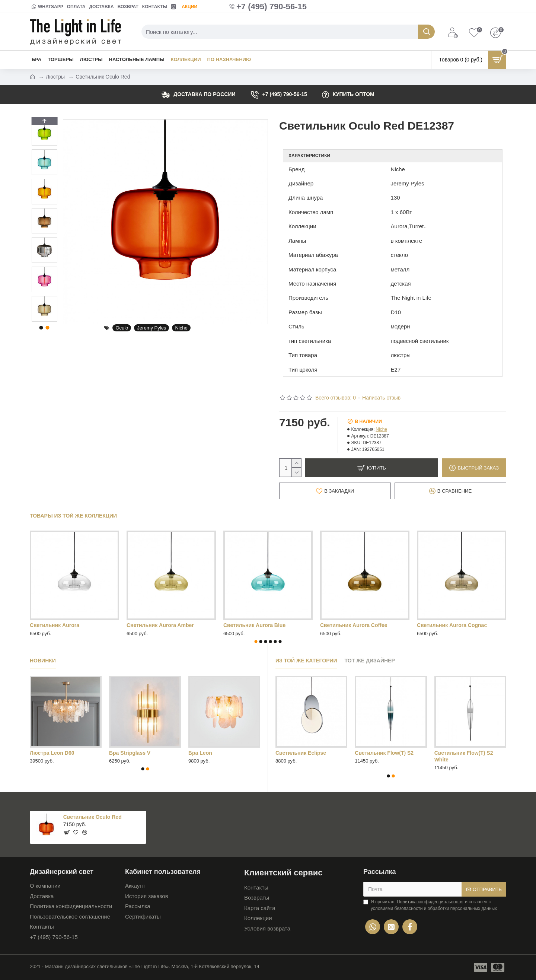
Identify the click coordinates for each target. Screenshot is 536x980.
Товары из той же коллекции (73, 516)
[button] (44, 320)
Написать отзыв (381, 398)
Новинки (43, 661)
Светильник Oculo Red (92, 817)
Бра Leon (200, 753)
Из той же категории (306, 661)
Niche (181, 328)
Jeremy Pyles (151, 328)
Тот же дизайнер (370, 661)
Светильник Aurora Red (447, 625)
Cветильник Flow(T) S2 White (464, 756)
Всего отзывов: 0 (336, 398)
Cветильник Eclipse (301, 753)
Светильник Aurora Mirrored (163, 625)
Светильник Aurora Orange (258, 625)
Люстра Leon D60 (52, 753)
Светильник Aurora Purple (354, 625)
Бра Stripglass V (130, 753)
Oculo (122, 328)
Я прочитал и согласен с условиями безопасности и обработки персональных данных (430, 905)
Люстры (55, 77)
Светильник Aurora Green (63, 625)
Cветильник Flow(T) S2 (384, 753)
